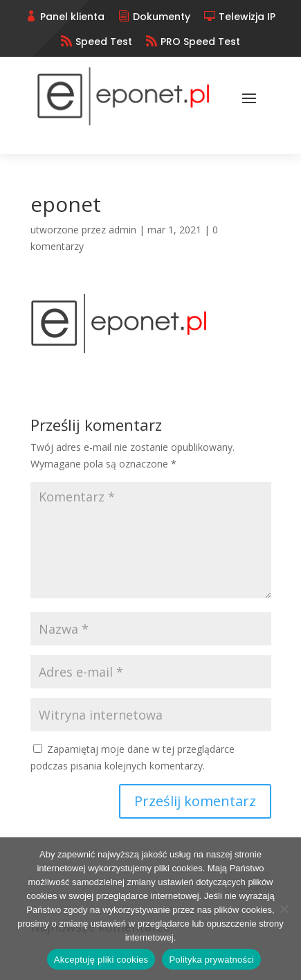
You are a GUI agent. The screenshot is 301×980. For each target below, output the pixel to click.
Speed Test (104, 42)
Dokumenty (162, 17)
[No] (284, 909)
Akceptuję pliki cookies (101, 960)
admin (122, 230)
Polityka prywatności (211, 960)
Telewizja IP (247, 17)
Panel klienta (72, 17)
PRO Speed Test (200, 42)
